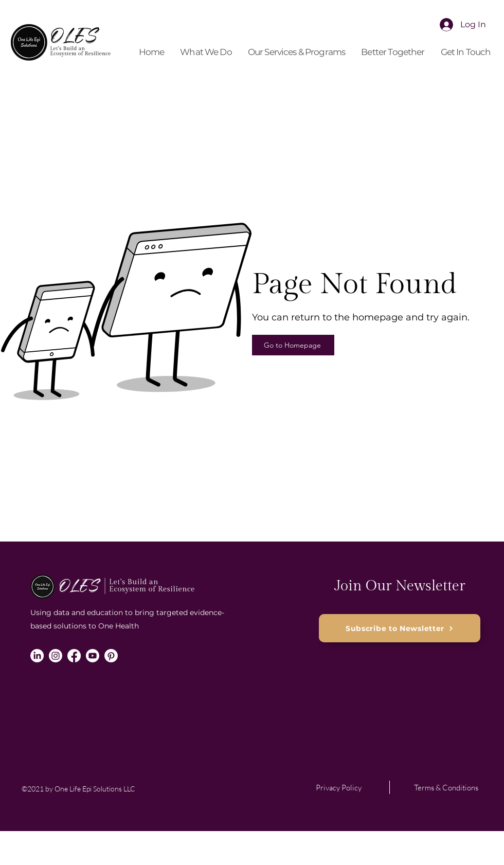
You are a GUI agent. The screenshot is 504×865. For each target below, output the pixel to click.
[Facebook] (74, 656)
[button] (206, 52)
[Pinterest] (111, 656)
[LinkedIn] (37, 656)
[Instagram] (56, 656)
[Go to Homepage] (293, 345)
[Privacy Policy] (339, 787)
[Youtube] (93, 656)
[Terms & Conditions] (446, 787)
